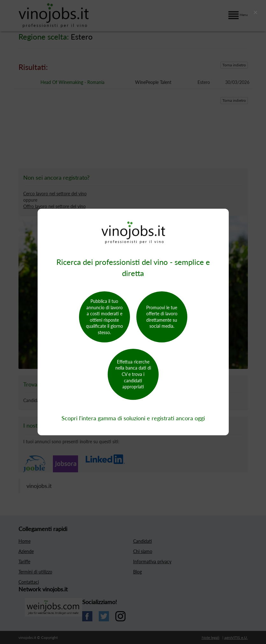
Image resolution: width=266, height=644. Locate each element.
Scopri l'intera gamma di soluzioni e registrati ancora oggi (133, 418)
